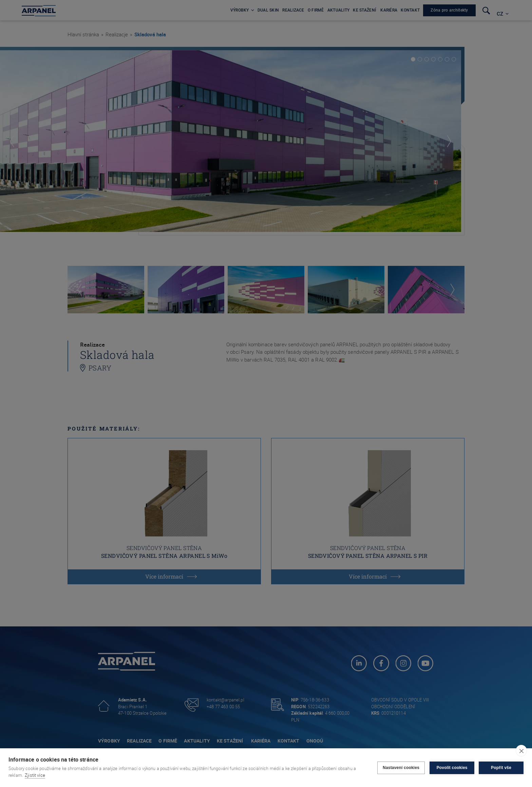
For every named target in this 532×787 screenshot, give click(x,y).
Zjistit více (35, 775)
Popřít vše (501, 768)
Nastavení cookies (401, 768)
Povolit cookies (451, 768)
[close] (521, 751)
